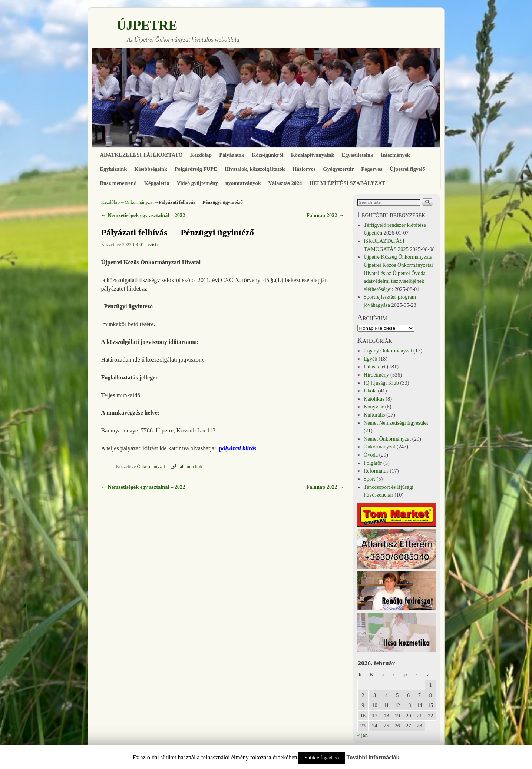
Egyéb (371, 359)
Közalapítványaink (313, 155)
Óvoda (371, 455)
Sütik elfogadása (322, 758)
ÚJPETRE (147, 25)
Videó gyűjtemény (197, 183)
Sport (369, 479)
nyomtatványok (243, 183)
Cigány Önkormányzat (388, 351)
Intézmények (395, 155)
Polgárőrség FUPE (196, 169)
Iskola (370, 391)
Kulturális (374, 415)
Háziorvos (304, 169)
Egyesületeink (357, 155)
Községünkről (268, 155)
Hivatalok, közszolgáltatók (255, 169)
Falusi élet (375, 367)
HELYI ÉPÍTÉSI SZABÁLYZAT (347, 183)
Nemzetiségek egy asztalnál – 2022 (143, 215)
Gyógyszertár (338, 169)
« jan (363, 735)
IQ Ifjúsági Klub (381, 383)
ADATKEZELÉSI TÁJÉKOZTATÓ (141, 155)
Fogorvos (372, 169)
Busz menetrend (118, 183)
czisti (153, 245)
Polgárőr (373, 463)
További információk (373, 757)
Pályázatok (232, 155)
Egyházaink (114, 169)
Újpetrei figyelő (407, 169)
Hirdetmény (376, 375)
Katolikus (374, 399)
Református (376, 471)
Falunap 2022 (325, 215)
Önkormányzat (139, 202)
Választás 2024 (285, 183)
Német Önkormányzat (387, 439)
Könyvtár (374, 407)
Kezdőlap (201, 155)
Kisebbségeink (151, 169)
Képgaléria (157, 183)
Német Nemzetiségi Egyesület (396, 423)
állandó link (191, 467)
